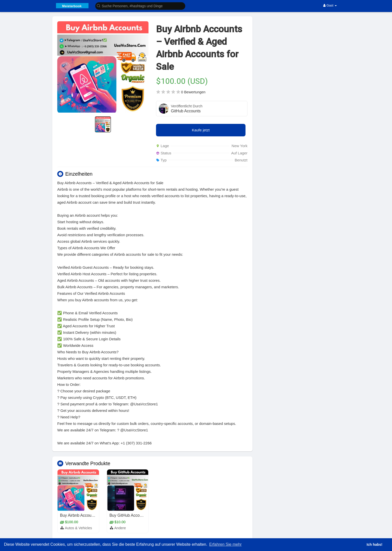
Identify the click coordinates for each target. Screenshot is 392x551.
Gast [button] (330, 5)
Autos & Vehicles (78, 528)
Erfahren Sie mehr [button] (225, 544)
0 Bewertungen (193, 92)
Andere (120, 528)
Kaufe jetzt (201, 130)
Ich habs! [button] (374, 544)
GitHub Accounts (186, 111)
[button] (140, 6)
